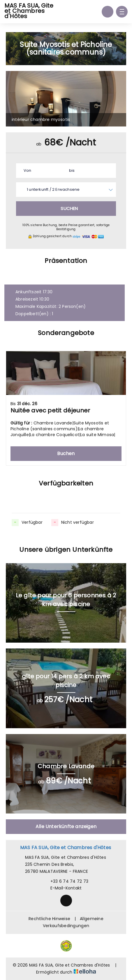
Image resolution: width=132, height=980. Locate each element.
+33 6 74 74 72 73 (66, 881)
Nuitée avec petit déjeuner (50, 411)
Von (28, 170)
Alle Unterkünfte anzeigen (66, 827)
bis (72, 170)
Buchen (66, 453)
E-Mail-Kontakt (63, 888)
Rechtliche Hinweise (49, 919)
